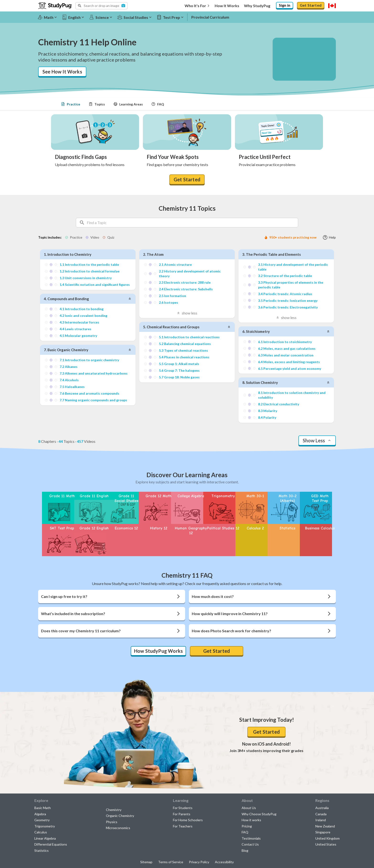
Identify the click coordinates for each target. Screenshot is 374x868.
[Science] (103, 17)
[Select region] (332, 6)
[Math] (49, 17)
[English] (75, 17)
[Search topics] (192, 223)
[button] (101, 6)
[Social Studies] (137, 17)
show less (187, 313)
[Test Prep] (172, 17)
